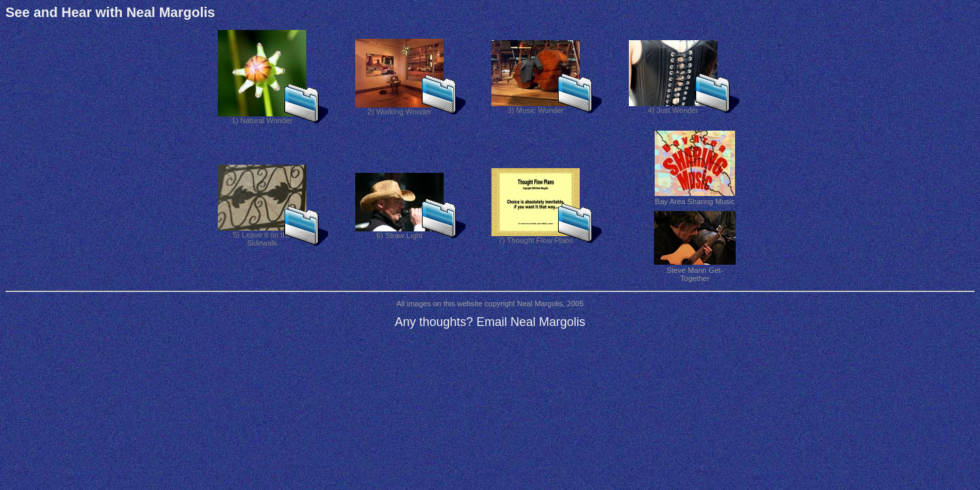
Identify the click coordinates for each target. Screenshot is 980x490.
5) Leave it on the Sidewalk (262, 235)
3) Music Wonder (536, 107)
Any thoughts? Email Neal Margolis (490, 322)
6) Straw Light (399, 232)
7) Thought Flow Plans (536, 237)
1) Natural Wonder (262, 117)
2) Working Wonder (399, 108)
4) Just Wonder (673, 107)
